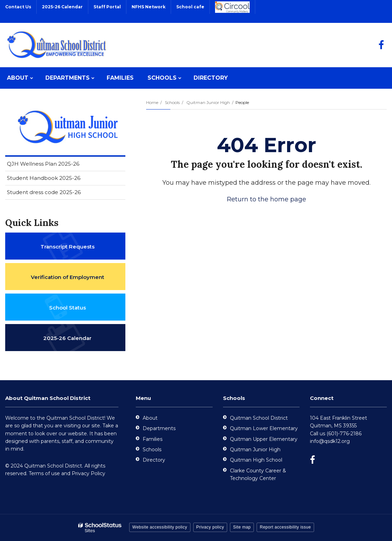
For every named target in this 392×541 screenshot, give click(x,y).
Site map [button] (242, 527)
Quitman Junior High (208, 102)
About (150, 418)
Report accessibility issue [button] (285, 527)
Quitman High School (256, 460)
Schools (172, 102)
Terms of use (44, 473)
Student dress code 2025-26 (44, 192)
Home (152, 102)
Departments (159, 428)
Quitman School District (259, 418)
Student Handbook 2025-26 (44, 178)
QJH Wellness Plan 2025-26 (43, 164)
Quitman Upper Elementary (264, 439)
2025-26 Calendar (62, 7)
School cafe (190, 7)
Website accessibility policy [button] (160, 527)
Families (153, 439)
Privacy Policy (88, 473)
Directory (154, 460)
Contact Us (18, 7)
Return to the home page (266, 199)
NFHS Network (149, 7)
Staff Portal (107, 7)
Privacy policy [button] (210, 527)
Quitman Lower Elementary (264, 428)
